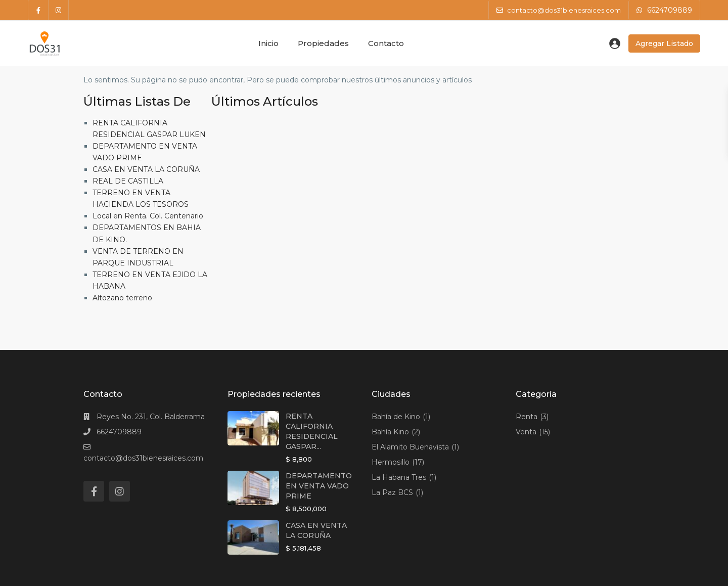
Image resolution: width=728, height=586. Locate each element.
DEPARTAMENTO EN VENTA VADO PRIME (319, 486)
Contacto (386, 43)
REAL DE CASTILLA (128, 181)
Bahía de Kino (396, 417)
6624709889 (670, 10)
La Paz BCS (392, 492)
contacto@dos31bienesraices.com (143, 458)
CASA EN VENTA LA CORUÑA (146, 169)
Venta (526, 432)
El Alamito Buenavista (410, 447)
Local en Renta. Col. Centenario (148, 216)
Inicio (268, 43)
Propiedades (323, 43)
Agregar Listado (664, 43)
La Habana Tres (399, 477)
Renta (527, 417)
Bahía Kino (390, 432)
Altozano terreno (122, 298)
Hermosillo (391, 462)
